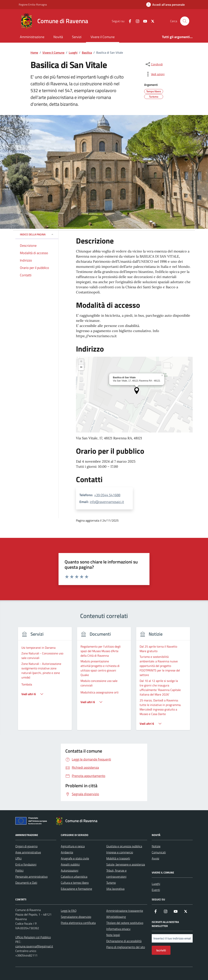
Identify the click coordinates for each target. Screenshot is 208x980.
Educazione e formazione (76, 889)
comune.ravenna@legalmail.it (34, 946)
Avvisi (155, 858)
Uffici (18, 858)
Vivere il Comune (103, 37)
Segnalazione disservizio (76, 917)
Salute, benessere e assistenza (126, 864)
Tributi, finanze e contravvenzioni (116, 873)
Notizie (156, 846)
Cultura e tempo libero (75, 883)
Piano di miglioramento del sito (126, 947)
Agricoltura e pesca (73, 846)
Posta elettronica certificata (78, 923)
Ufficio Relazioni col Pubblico (33, 937)
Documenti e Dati (26, 883)
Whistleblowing (116, 917)
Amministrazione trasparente (125, 911)
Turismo (111, 883)
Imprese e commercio (120, 852)
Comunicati (159, 852)
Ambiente (67, 852)
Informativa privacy (118, 929)
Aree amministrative (28, 852)
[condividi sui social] (154, 64)
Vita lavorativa (115, 889)
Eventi (156, 890)
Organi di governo (26, 846)
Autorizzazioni (70, 870)
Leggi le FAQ (69, 911)
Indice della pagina (37, 234)
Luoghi (156, 884)
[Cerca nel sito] (185, 21)
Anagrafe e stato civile (75, 858)
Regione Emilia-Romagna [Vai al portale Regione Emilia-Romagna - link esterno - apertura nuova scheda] (33, 4)
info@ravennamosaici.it (107, 502)
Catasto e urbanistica (74, 877)
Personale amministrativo (31, 877)
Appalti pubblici (70, 864)
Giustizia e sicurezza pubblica (124, 846)
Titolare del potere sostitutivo (125, 923)
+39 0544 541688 (107, 495)
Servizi (77, 37)
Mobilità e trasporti (118, 858)
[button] (137, 391)
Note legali (113, 935)
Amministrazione (32, 37)
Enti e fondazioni (26, 864)
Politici (19, 870)
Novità (58, 37)
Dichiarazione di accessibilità (124, 941)
